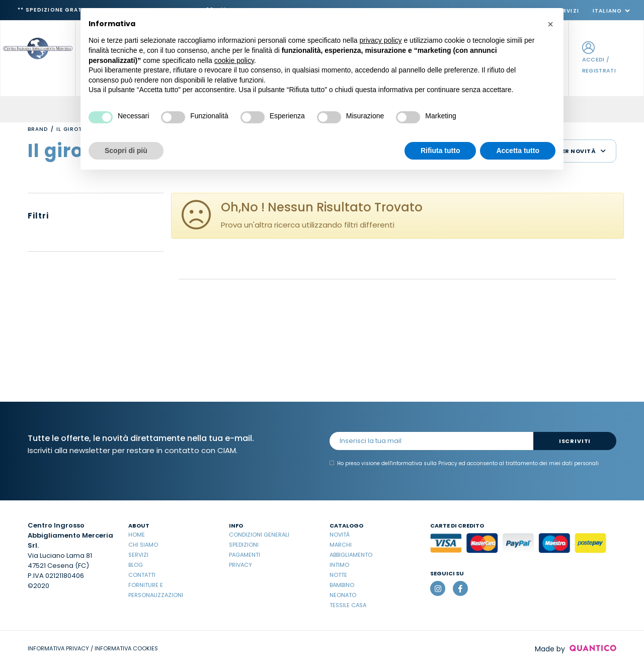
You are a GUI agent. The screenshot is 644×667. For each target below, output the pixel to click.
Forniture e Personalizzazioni (156, 590)
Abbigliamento (351, 555)
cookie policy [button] (234, 60)
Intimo (339, 565)
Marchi (341, 545)
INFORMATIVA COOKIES (126, 648)
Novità (340, 535)
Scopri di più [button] (126, 151)
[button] (550, 24)
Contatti (142, 575)
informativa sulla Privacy (424, 463)
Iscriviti (575, 441)
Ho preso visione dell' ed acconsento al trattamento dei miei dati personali (464, 464)
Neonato (343, 595)
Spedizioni (244, 545)
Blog (136, 565)
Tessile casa (348, 605)
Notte (338, 575)
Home (137, 535)
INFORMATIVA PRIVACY (58, 648)
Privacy (240, 565)
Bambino (342, 585)
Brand (38, 129)
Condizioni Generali (259, 535)
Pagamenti (245, 555)
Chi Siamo (143, 545)
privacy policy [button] (381, 40)
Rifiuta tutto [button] (440, 151)
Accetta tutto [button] (518, 151)
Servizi (138, 555)
